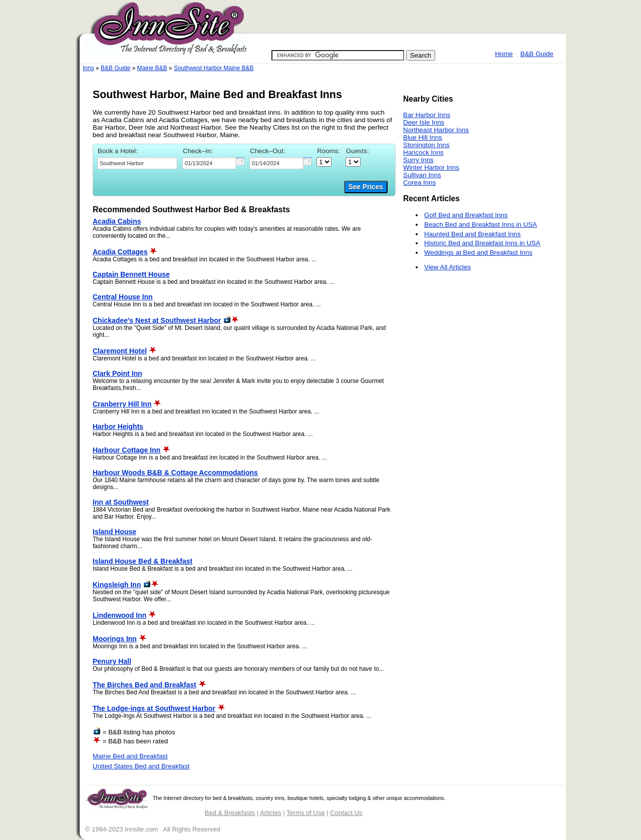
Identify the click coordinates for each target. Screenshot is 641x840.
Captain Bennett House (131, 274)
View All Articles (447, 267)
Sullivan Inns (422, 175)
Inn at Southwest (121, 502)
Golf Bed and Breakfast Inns (466, 215)
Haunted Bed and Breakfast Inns (472, 234)
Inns (88, 68)
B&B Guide (537, 54)
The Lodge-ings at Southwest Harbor (154, 708)
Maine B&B (152, 68)
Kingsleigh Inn (117, 585)
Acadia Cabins (117, 221)
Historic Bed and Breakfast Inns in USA (482, 243)
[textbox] (137, 163)
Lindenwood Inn (119, 615)
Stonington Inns (426, 145)
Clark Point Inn (117, 373)
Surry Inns (418, 160)
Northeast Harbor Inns (436, 130)
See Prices (366, 187)
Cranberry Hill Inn (122, 404)
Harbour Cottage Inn (126, 450)
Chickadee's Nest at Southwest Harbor (157, 320)
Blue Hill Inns (423, 137)
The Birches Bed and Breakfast (144, 685)
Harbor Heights (118, 427)
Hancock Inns (423, 152)
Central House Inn (123, 297)
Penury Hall (112, 661)
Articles (271, 813)
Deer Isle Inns (424, 122)
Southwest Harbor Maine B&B (214, 68)
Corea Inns (419, 182)
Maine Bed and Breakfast (130, 756)
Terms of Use (306, 813)
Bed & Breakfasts (230, 813)
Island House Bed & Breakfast (142, 561)
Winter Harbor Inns (431, 167)
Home (504, 54)
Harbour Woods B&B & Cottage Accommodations (175, 473)
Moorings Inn (115, 639)
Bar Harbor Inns (427, 115)
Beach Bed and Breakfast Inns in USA (480, 225)
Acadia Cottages (120, 252)
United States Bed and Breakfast (141, 766)
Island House (114, 532)
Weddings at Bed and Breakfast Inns (478, 253)
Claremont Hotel (120, 351)
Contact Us (346, 813)
